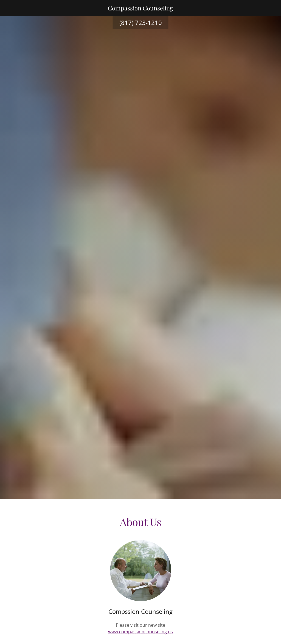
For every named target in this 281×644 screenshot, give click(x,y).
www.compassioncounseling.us (140, 632)
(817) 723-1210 (141, 23)
